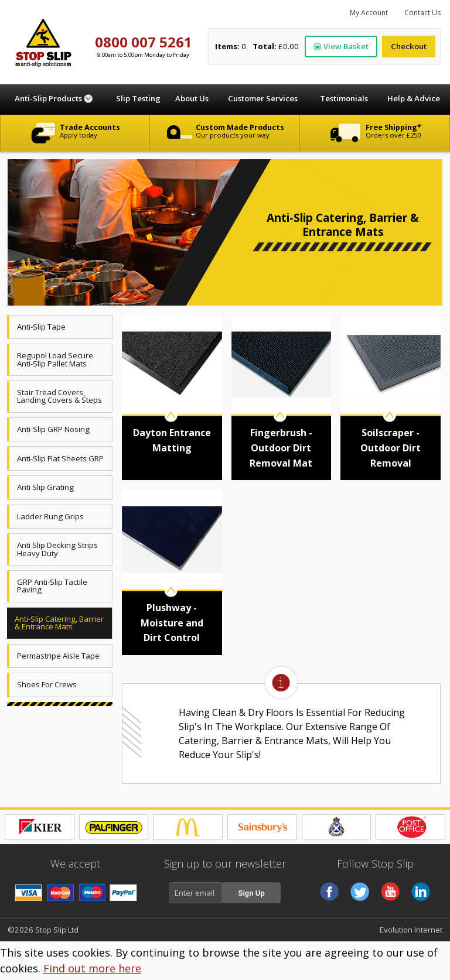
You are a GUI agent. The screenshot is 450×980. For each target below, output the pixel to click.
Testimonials (344, 98)
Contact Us (422, 13)
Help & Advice (414, 98)
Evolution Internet (411, 930)
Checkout (409, 46)
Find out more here (92, 968)
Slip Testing (138, 98)
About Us (192, 98)
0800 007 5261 (144, 42)
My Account (369, 13)
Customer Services (263, 98)
